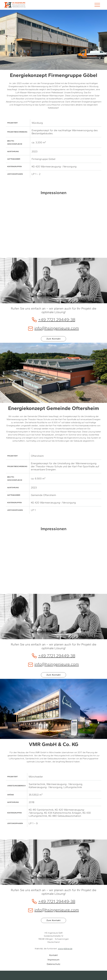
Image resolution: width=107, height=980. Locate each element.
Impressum (54, 960)
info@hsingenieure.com (53, 328)
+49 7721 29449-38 (54, 320)
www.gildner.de (65, 949)
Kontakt (53, 955)
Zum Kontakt (54, 339)
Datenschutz (54, 964)
